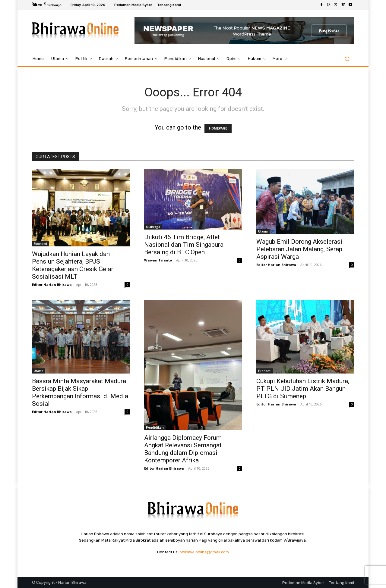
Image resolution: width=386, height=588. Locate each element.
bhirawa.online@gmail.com (204, 552)
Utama (263, 231)
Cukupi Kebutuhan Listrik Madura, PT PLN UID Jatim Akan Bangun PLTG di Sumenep (303, 389)
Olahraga (153, 227)
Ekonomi (40, 244)
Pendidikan (155, 427)
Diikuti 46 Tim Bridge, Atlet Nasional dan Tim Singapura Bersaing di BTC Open (184, 245)
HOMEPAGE (218, 128)
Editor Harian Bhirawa (52, 285)
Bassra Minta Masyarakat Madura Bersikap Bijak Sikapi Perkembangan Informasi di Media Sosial (80, 392)
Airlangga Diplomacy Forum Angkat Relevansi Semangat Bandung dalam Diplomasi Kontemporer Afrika (183, 449)
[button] (347, 59)
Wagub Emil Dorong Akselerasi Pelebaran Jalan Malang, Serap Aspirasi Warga (299, 249)
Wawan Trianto (158, 260)
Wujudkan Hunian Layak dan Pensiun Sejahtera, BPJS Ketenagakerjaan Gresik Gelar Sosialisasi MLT (73, 265)
